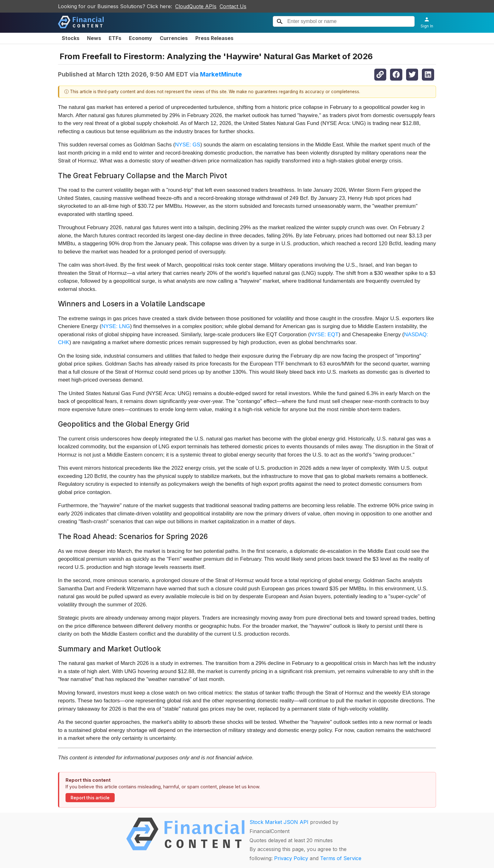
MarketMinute (221, 74)
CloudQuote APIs (196, 6)
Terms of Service (341, 858)
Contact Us (233, 6)
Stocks (71, 38)
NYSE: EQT (324, 335)
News (94, 38)
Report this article (90, 798)
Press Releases (214, 38)
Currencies (174, 38)
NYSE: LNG (116, 326)
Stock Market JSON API (279, 822)
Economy (141, 38)
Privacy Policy (291, 858)
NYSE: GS (187, 145)
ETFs (115, 38)
